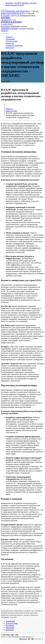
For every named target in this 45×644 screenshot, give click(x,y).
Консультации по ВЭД (15, 5)
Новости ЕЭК (11, 111)
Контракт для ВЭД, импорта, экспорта (21, 3)
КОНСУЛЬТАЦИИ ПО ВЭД (12, 13)
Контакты (10, 48)
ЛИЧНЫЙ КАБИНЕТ (10, 28)
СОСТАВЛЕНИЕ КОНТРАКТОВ (14, 11)
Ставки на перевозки (14, 45)
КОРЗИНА (5, 26)
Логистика (10, 628)
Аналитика (10, 39)
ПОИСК (4, 31)
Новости (9, 109)
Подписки (10, 43)
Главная (9, 37)
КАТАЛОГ (5, 16)
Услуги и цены (12, 41)
